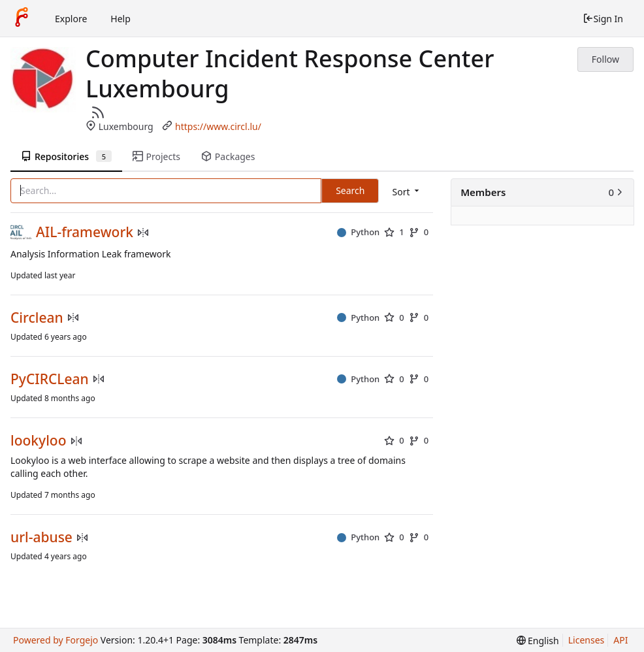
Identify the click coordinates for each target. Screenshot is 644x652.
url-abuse (41, 537)
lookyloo (39, 441)
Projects (156, 156)
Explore (71, 19)
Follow (605, 59)
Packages (228, 156)
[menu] (407, 192)
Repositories (66, 156)
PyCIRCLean (50, 379)
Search (350, 190)
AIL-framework (85, 232)
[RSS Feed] (98, 112)
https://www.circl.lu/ (218, 126)
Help (121, 19)
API (620, 640)
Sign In (603, 19)
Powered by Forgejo (56, 640)
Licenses (587, 640)
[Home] (22, 18)
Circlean (37, 318)
